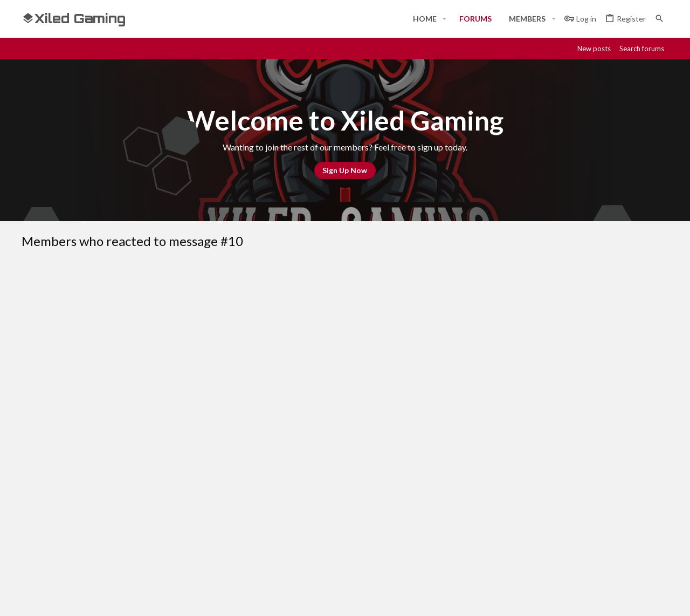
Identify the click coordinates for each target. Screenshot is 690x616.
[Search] (659, 19)
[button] (444, 19)
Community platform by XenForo (132, 598)
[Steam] (604, 598)
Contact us (260, 531)
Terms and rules (494, 416)
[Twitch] (623, 598)
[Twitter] (643, 598)
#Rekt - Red (81, 416)
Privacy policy (556, 416)
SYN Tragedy (88, 321)
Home (250, 491)
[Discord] (584, 598)
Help (598, 416)
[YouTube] (662, 598)
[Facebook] (565, 598)
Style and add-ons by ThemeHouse (310, 598)
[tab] (82, 296)
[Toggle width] (34, 416)
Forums (253, 511)
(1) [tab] (39, 295)
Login (468, 491)
